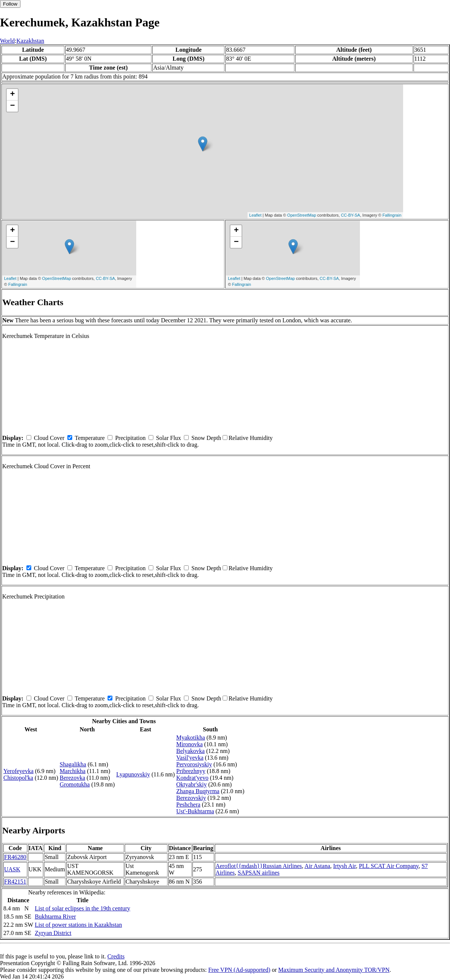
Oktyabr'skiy (192, 784)
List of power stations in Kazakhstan (78, 925)
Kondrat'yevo (192, 778)
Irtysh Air (344, 866)
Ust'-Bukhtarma (195, 811)
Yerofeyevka (18, 771)
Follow (10, 4)
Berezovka (72, 778)
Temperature (90, 438)
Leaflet (256, 215)
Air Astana (317, 866)
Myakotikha (191, 738)
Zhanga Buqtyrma (198, 791)
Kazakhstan (30, 41)
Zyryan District (53, 933)
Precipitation (130, 438)
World (7, 41)
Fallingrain (392, 215)
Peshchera (189, 805)
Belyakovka (191, 751)
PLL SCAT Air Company (389, 866)
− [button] (12, 106)
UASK (12, 869)
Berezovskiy (191, 798)
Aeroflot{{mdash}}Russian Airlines (259, 866)
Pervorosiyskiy (194, 764)
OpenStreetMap (302, 215)
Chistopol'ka (18, 778)
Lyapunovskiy (133, 774)
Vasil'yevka (190, 758)
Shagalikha (73, 764)
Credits (116, 956)
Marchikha (72, 771)
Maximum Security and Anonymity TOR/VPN (334, 970)
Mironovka (190, 744)
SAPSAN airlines (259, 873)
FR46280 (15, 857)
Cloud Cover (49, 438)
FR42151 (15, 882)
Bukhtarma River (55, 917)
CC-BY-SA (351, 215)
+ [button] (12, 95)
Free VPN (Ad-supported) (239, 970)
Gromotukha (75, 784)
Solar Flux (168, 438)
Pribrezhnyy (191, 771)
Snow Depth (206, 438)
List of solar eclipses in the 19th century (82, 908)
